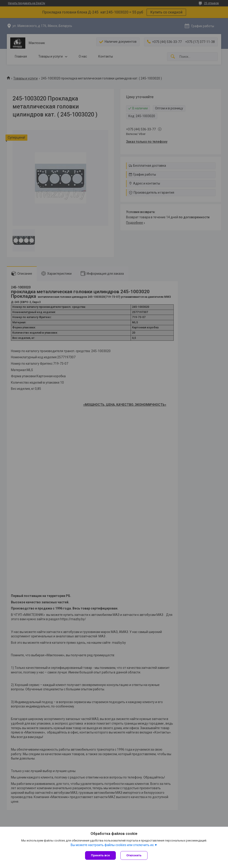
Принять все (100, 855)
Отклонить (134, 855)
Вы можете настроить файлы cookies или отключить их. (113, 845)
